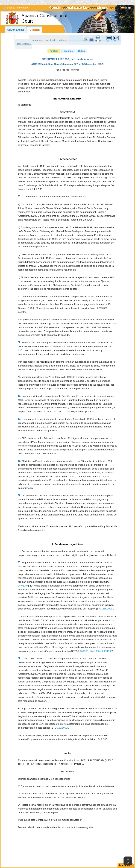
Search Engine (16, 30)
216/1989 (108, 609)
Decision (35, 30)
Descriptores (24, 44)
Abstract (51, 40)
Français (129, 8)
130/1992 (62, 728)
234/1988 (83, 651)
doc (91, 39)
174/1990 (95, 651)
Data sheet (37, 40)
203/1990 (107, 651)
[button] (54, 51)
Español (122, 8)
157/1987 (23, 586)
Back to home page (17, 8)
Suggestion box (109, 39)
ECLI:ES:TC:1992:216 (68, 70)
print (98, 39)
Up (128, 863)
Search (86, 39)
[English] (126, 8)
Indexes (63, 40)
